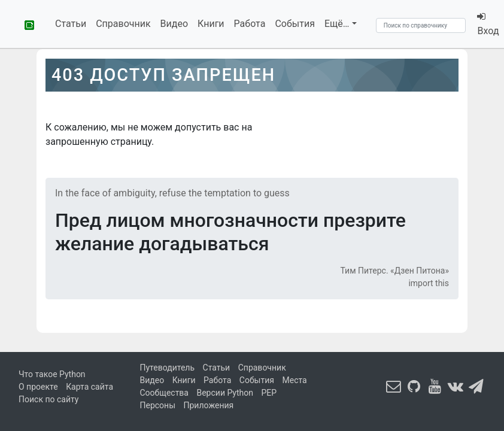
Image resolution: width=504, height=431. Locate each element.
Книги (211, 24)
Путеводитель (168, 368)
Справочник (123, 24)
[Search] (421, 25)
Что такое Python (52, 374)
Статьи (71, 24)
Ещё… (337, 24)
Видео (174, 24)
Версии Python (225, 393)
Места (294, 380)
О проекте (38, 387)
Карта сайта (89, 387)
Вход (487, 24)
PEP (269, 393)
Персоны (158, 405)
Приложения (209, 405)
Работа (250, 24)
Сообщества (164, 393)
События (295, 24)
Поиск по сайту (48, 399)
